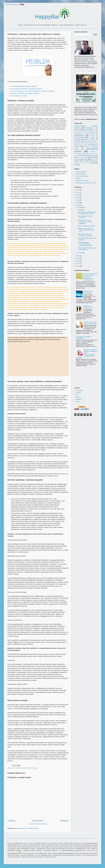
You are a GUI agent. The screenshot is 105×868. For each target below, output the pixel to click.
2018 (78, 205)
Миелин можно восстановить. (88, 292)
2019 (78, 203)
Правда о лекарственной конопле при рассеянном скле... (86, 230)
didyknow (77, 161)
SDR (96, 161)
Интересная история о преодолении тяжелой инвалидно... (85, 222)
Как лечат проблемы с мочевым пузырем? (25, 93)
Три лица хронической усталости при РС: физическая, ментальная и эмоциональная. (90, 277)
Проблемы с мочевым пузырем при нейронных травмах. (87, 213)
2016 (78, 258)
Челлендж (91, 157)
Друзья (94, 130)
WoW (76, 165)
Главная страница (38, 821)
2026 (78, 190)
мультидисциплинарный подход (84, 139)
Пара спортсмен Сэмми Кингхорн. (85, 217)
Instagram (79, 399)
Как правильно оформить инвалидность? (84, 338)
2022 (78, 195)
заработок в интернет (83, 134)
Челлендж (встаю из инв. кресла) (86, 183)
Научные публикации (82, 181)
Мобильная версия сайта (12, 5)
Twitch (78, 397)
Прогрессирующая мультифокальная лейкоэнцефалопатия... (85, 244)
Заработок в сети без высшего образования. (90, 323)
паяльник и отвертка (82, 145)
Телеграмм (79, 391)
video (92, 163)
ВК (77, 395)
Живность (83, 132)
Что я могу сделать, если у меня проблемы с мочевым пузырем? (33, 91)
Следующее (12, 821)
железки (76, 132)
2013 (78, 264)
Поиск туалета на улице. (19, 96)
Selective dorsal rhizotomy (82, 163)
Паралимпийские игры (91, 143)
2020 (78, 200)
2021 (78, 197)
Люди (82, 137)
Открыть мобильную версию (38, 824)
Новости (77, 141)
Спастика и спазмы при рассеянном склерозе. (85, 235)
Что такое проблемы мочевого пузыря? (24, 86)
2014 (78, 261)
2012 (78, 266)
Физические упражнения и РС (88, 155)
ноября (80, 210)
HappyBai (52, 17)
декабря (81, 207)
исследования (79, 135)
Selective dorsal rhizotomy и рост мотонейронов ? (87, 249)
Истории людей (81, 174)
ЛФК (76, 137)
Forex (84, 161)
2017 (78, 256)
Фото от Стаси (81, 157)
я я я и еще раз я (81, 159)
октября (80, 253)
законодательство (93, 132)
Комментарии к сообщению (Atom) (28, 828)
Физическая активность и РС (89, 307)
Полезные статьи (18, 768)
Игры (94, 134)
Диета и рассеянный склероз (86, 226)
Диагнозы (86, 130)
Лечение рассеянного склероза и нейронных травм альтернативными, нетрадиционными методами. (87, 354)
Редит (78, 402)
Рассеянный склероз (82, 176)
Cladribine (94, 159)
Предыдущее (64, 821)
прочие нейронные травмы (30, 768)
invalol (90, 161)
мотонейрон (92, 137)
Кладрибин (93, 135)
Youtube (78, 393)
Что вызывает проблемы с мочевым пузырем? (26, 89)
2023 (78, 192)
